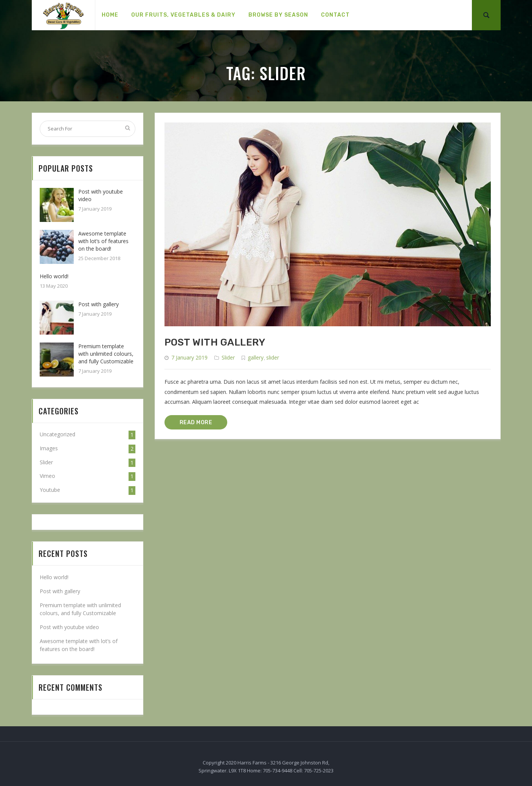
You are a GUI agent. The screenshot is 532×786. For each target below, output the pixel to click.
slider (273, 357)
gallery (256, 357)
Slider (228, 357)
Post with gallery (215, 342)
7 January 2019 (189, 357)
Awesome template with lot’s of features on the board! (103, 241)
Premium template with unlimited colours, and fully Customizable (106, 354)
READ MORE (196, 422)
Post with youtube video (69, 627)
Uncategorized (57, 434)
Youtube (50, 490)
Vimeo (47, 476)
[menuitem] (110, 15)
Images (49, 448)
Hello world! (54, 276)
